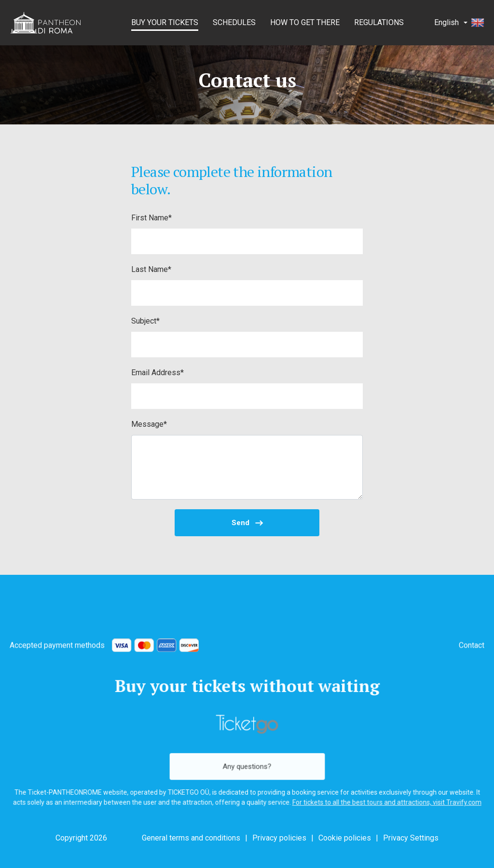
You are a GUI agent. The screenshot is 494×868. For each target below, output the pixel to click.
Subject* (145, 321)
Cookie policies (345, 838)
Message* (149, 424)
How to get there (305, 22)
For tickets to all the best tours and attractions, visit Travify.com (380, 799)
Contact (472, 651)
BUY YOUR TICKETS (165, 22)
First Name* (151, 218)
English (459, 23)
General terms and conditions (191, 838)
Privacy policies (279, 838)
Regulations (379, 22)
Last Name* (151, 269)
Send (247, 523)
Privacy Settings (411, 838)
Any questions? (247, 765)
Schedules (234, 22)
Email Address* (158, 373)
